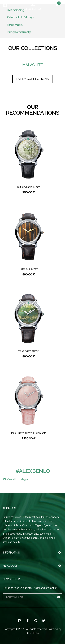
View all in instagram (17, 479)
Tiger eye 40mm (29, 269)
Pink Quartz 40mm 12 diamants (29, 433)
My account (11, 566)
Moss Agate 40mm (29, 351)
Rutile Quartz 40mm (29, 187)
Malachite (32, 65)
